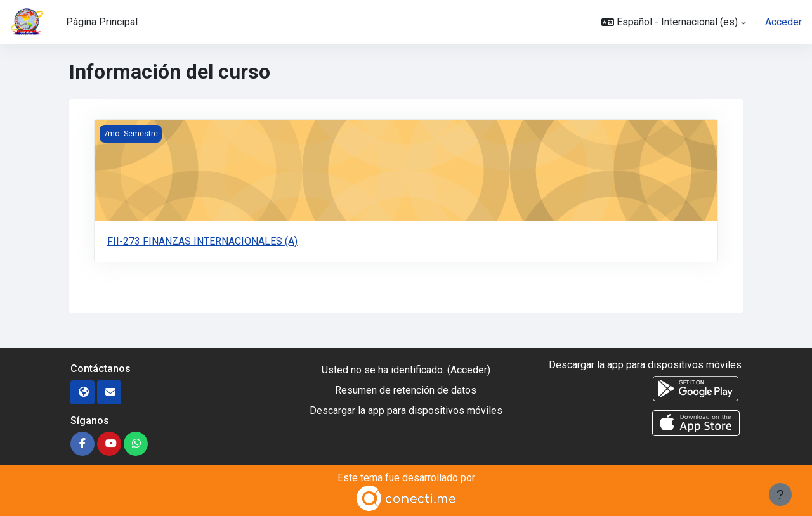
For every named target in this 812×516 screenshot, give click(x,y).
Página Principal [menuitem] (102, 22)
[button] (674, 22)
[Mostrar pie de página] (780, 494)
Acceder (783, 22)
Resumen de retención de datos (406, 390)
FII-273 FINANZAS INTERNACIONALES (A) (202, 241)
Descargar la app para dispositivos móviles (406, 410)
